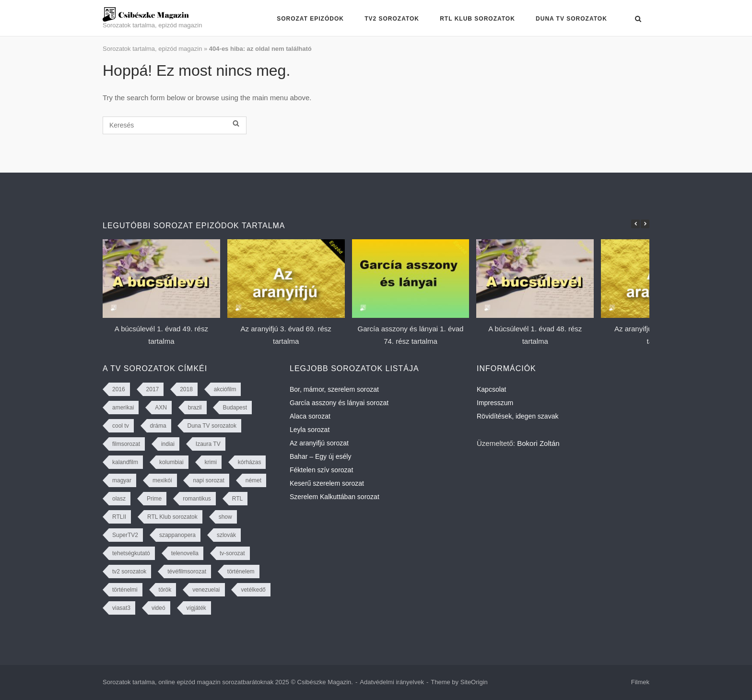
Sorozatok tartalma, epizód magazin (152, 49)
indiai (168, 444)
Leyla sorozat (310, 430)
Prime (154, 499)
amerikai (123, 408)
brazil (195, 408)
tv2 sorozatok (129, 572)
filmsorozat (126, 444)
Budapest (235, 408)
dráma (158, 426)
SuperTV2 (125, 535)
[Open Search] (638, 19)
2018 (186, 389)
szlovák (226, 535)
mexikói (162, 480)
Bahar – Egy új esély (320, 456)
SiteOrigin (474, 682)
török (165, 590)
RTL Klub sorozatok (477, 19)
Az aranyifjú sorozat (319, 443)
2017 (153, 389)
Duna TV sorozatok (571, 19)
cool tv (121, 426)
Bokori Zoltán (538, 443)
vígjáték (196, 608)
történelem (241, 572)
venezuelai (206, 590)
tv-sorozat (232, 553)
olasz (119, 499)
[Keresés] (175, 125)
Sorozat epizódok (310, 19)
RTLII (119, 517)
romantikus (197, 499)
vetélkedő (253, 590)
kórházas (250, 462)
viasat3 (121, 608)
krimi (211, 462)
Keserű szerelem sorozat (327, 483)
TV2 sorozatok (392, 19)
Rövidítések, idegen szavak (517, 416)
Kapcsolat (491, 389)
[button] (645, 224)
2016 (119, 389)
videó (159, 608)
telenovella (185, 553)
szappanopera (177, 535)
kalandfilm (125, 462)
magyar (122, 480)
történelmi (125, 590)
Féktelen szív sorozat (321, 470)
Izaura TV (208, 444)
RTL (237, 499)
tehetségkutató (131, 553)
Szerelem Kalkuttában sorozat (335, 497)
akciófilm (225, 389)
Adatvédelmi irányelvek (392, 682)
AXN (161, 408)
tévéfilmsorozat (187, 572)
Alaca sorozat (310, 416)
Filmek (640, 682)
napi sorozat (208, 480)
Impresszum (495, 403)
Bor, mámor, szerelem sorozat (334, 389)
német (253, 480)
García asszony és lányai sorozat (339, 403)
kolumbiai (171, 462)
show (225, 517)
